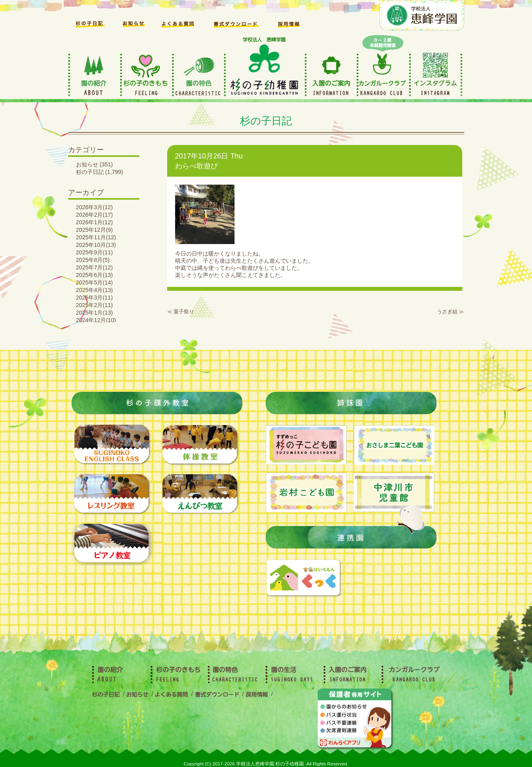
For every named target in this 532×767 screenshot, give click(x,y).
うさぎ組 (447, 312)
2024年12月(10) (96, 320)
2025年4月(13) (94, 290)
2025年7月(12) (94, 267)
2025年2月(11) (94, 305)
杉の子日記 (90, 172)
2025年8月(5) (93, 260)
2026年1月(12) (94, 222)
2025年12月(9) (94, 230)
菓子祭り (184, 312)
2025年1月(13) (94, 313)
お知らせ (87, 164)
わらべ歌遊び (196, 166)
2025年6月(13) (94, 275)
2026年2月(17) (94, 215)
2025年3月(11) (94, 298)
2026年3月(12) (94, 207)
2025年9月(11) (94, 252)
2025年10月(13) (96, 245)
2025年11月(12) (96, 237)
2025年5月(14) (94, 282)
